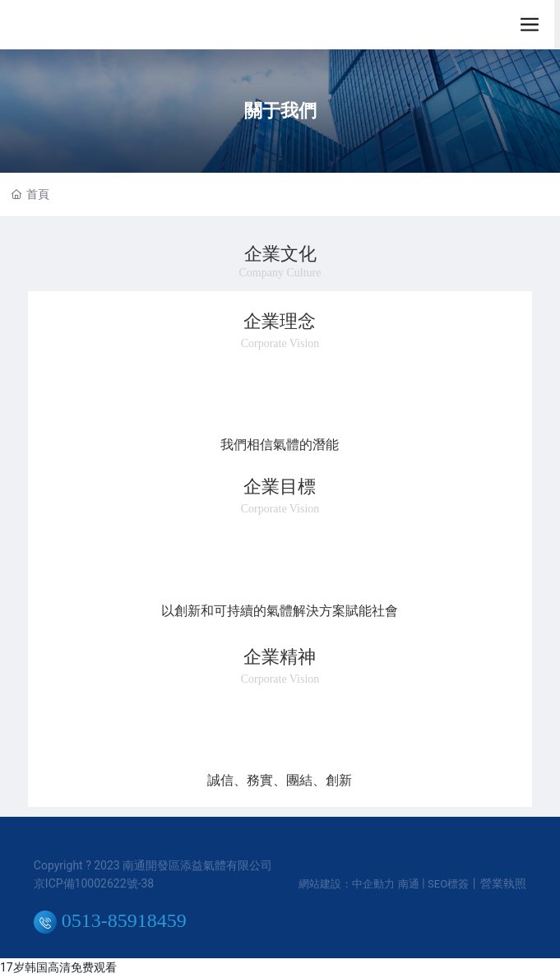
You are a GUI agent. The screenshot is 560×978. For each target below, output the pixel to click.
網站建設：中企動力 (347, 884)
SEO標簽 (448, 884)
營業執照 (503, 883)
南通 (409, 884)
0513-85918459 (110, 920)
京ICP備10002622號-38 (94, 883)
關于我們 (280, 111)
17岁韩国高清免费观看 (58, 967)
